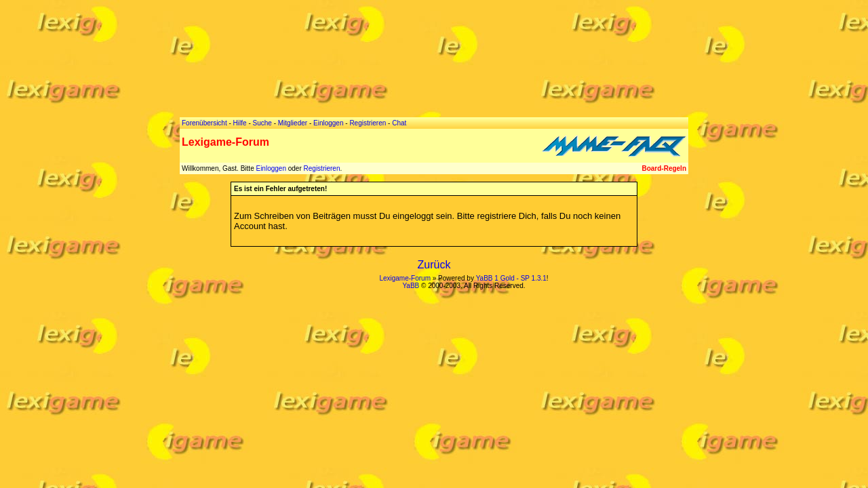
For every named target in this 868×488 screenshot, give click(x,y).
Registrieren (322, 168)
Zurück (434, 265)
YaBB (411, 286)
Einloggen (271, 168)
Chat (399, 123)
